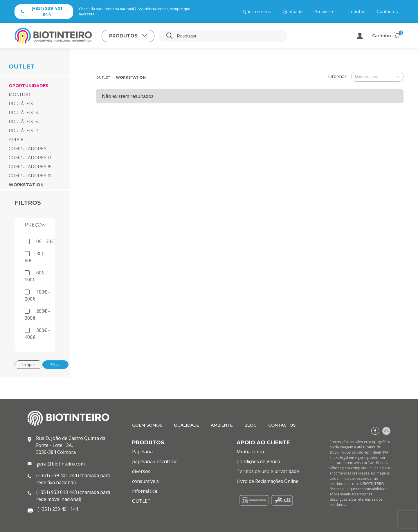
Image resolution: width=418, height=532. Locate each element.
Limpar (29, 365)
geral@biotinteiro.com (61, 464)
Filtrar (56, 365)
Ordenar (337, 76)
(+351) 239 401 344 (41, 11)
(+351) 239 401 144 (58, 509)
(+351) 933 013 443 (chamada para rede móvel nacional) (73, 496)
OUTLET (103, 77)
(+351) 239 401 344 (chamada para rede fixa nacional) (73, 479)
